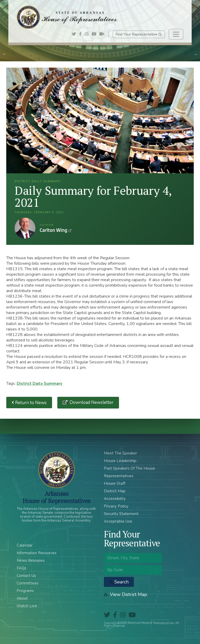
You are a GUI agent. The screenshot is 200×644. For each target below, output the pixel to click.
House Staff (115, 483)
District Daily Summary (39, 383)
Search (119, 582)
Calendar (25, 545)
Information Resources (37, 553)
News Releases (31, 560)
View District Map (126, 594)
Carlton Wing (25, 228)
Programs (25, 591)
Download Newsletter (91, 402)
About (22, 598)
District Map (115, 491)
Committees (28, 583)
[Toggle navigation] (176, 34)
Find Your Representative (139, 34)
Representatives (119, 476)
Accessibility (115, 499)
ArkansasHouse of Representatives (56, 497)
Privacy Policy (116, 506)
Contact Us (26, 576)
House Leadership (120, 461)
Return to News (29, 403)
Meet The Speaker (120, 453)
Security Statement (121, 514)
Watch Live (27, 606)
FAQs (21, 568)
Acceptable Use (118, 521)
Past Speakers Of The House (130, 468)
